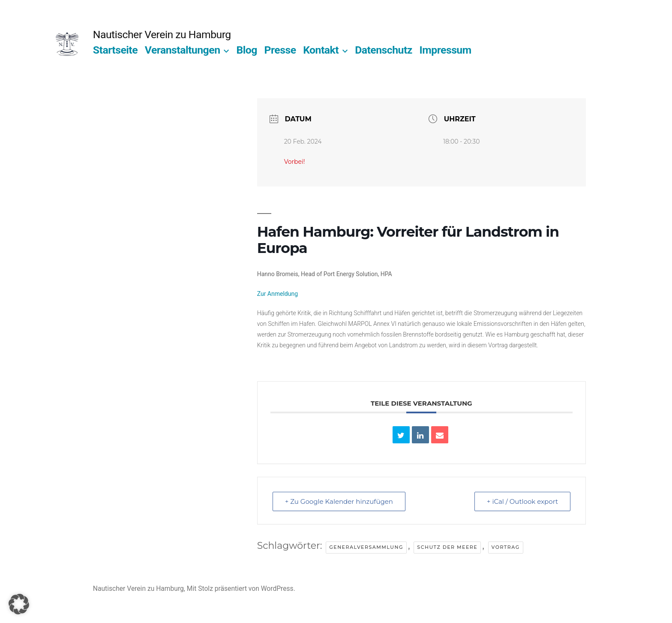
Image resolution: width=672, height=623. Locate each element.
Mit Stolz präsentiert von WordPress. (241, 588)
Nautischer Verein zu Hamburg (162, 35)
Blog (246, 50)
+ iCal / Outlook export (522, 501)
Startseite (115, 50)
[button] (19, 604)
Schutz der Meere (447, 547)
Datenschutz (384, 50)
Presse (280, 50)
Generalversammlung (366, 547)
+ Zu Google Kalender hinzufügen (339, 501)
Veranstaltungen (183, 50)
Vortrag (506, 547)
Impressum (445, 50)
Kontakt (321, 50)
